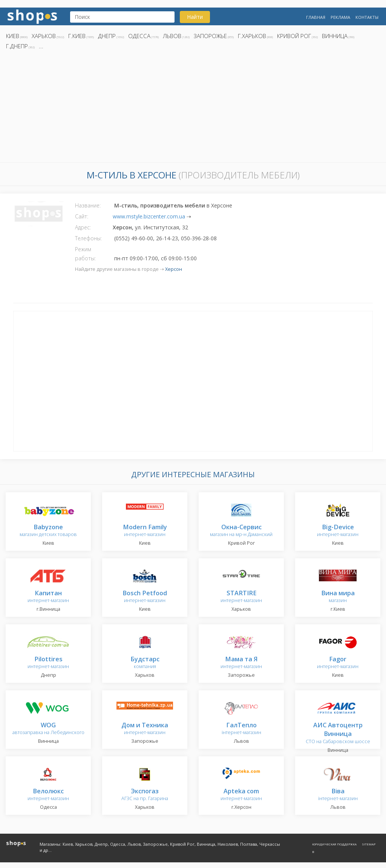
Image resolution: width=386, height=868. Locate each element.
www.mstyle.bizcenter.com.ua (149, 216)
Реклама (340, 17)
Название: (88, 205)
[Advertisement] (193, 108)
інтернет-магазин (241, 729)
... (41, 46)
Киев (13, 36)
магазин (338, 597)
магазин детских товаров (48, 531)
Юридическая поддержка (334, 844)
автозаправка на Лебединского (48, 729)
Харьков (44, 36)
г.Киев (77, 36)
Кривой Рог (294, 36)
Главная (316, 17)
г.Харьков (252, 36)
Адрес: (83, 227)
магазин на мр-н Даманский (241, 531)
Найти (195, 17)
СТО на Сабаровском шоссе (338, 734)
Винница (335, 36)
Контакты (367, 17)
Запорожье (210, 36)
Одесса (139, 36)
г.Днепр (17, 46)
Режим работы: (85, 254)
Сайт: (82, 216)
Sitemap (369, 844)
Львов (172, 36)
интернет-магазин (145, 531)
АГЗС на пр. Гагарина (145, 795)
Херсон (174, 269)
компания (145, 663)
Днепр (107, 36)
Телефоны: (88, 238)
